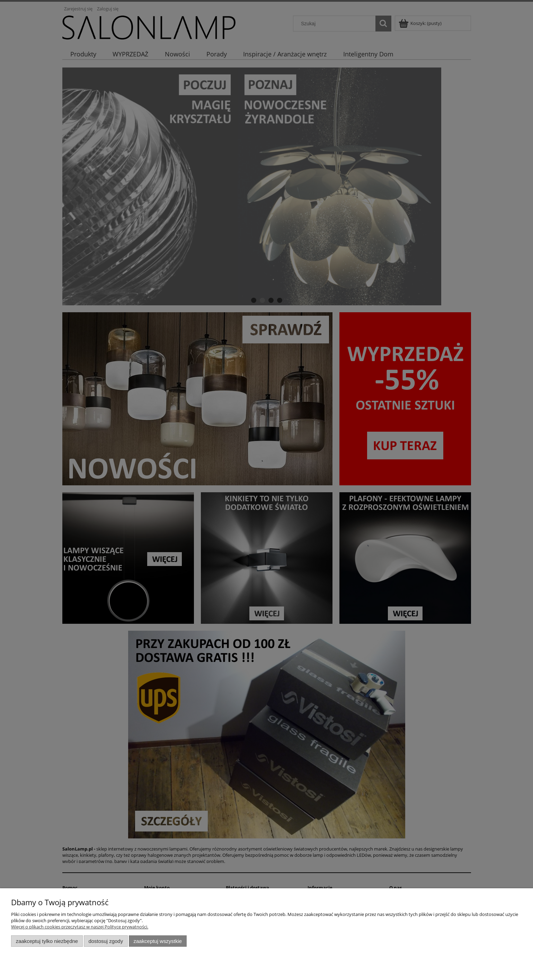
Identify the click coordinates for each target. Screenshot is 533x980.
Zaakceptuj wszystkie (158, 941)
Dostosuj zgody (106, 941)
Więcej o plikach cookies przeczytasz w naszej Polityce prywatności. (80, 927)
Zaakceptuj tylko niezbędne (47, 941)
